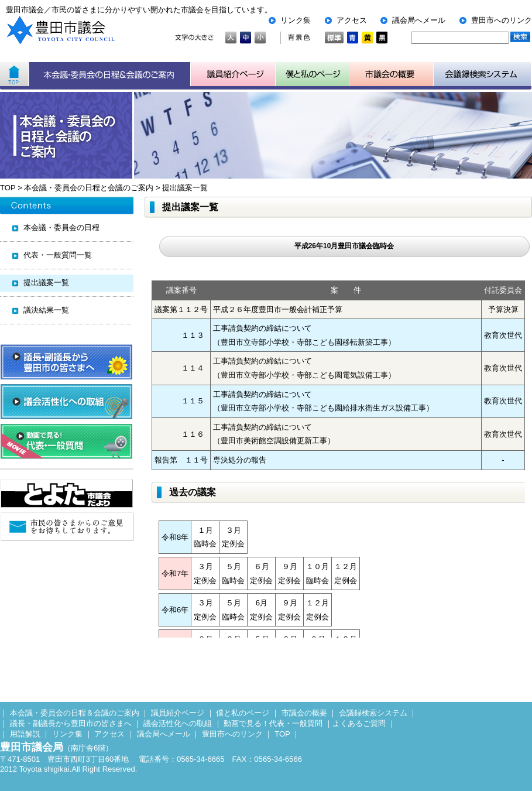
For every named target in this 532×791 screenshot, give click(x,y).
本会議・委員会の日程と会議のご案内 (89, 188)
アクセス (352, 20)
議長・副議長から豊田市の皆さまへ (71, 723)
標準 (334, 38)
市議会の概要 (304, 713)
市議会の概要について (392, 74)
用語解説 (25, 734)
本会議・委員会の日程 (61, 227)
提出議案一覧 (185, 188)
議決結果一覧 (46, 310)
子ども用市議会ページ (313, 74)
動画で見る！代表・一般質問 (273, 723)
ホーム (14, 74)
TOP (8, 188)
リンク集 (296, 20)
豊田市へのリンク (502, 20)
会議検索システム (483, 74)
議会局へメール (419, 20)
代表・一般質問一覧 (58, 255)
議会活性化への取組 (178, 723)
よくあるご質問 (359, 723)
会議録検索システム (373, 713)
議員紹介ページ (233, 74)
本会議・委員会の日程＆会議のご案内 (110, 74)
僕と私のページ (243, 713)
